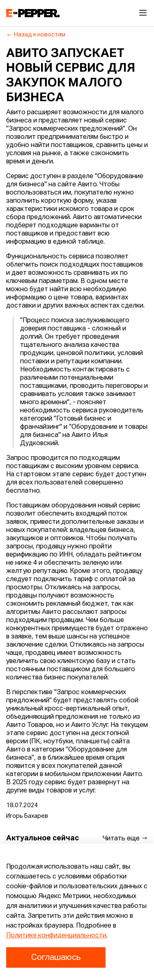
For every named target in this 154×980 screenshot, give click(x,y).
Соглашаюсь (56, 957)
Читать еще (125, 838)
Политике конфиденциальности (56, 936)
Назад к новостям (36, 35)
